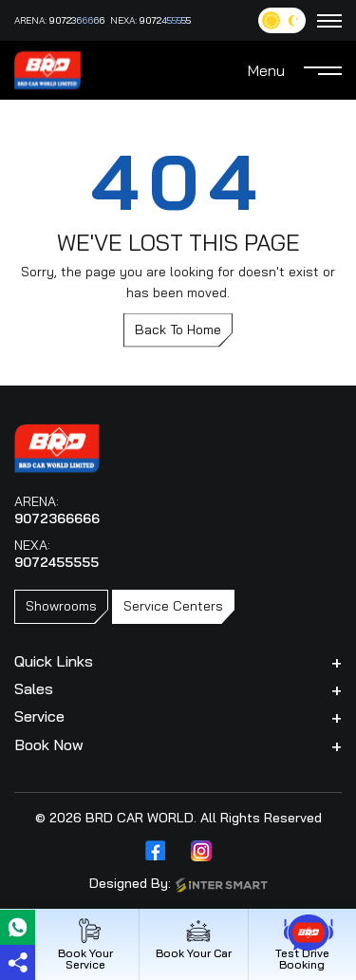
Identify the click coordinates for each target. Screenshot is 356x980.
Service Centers (173, 606)
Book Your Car (194, 939)
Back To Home (178, 330)
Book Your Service (85, 944)
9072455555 (165, 20)
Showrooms (61, 606)
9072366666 (77, 20)
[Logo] (47, 68)
